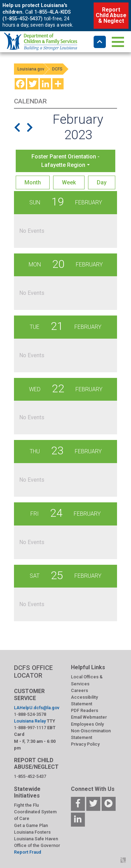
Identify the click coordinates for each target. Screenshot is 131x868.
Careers (79, 690)
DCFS (57, 69)
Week (69, 182)
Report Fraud (28, 852)
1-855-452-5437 (30, 776)
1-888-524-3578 (30, 714)
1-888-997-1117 (30, 728)
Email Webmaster (89, 717)
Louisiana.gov (31, 69)
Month (33, 182)
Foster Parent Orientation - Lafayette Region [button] (65, 161)
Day (102, 182)
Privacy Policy (85, 744)
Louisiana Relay (30, 721)
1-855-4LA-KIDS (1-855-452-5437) (37, 15)
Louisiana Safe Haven (36, 839)
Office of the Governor (37, 845)
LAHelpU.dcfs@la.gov (37, 708)
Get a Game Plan (31, 825)
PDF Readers (85, 710)
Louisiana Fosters (32, 832)
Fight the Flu (26, 805)
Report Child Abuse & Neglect (111, 15)
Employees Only (87, 724)
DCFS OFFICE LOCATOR (33, 672)
